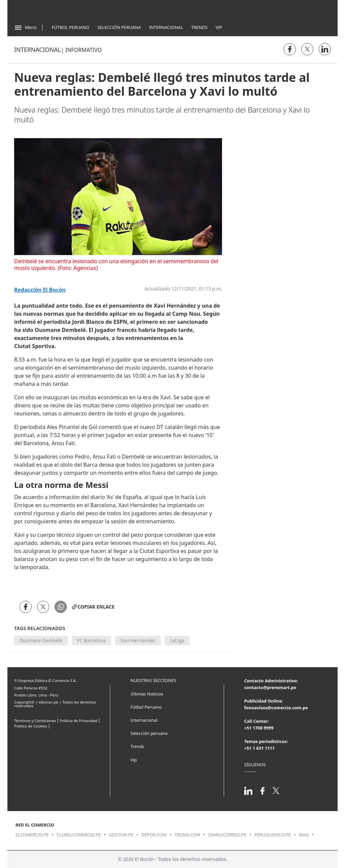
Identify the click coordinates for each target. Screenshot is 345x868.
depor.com (154, 835)
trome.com (187, 835)
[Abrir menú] (25, 28)
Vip (219, 27)
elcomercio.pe (32, 835)
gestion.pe (121, 835)
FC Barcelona (91, 640)
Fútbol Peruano (71, 27)
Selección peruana (149, 733)
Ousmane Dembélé (41, 640)
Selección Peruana (119, 27)
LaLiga (177, 640)
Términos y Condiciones (35, 721)
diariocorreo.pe (227, 835)
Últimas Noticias (147, 694)
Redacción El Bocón (40, 290)
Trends (199, 27)
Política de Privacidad (78, 721)
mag (304, 835)
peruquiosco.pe (273, 835)
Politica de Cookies (31, 726)
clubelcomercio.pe (79, 835)
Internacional (166, 27)
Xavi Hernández (138, 640)
